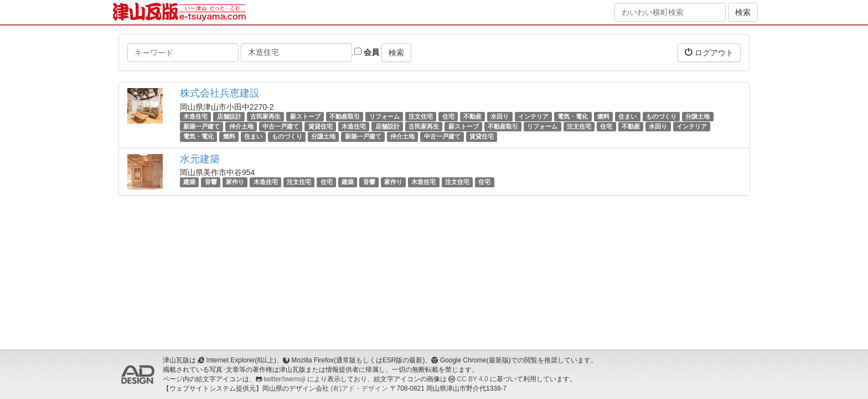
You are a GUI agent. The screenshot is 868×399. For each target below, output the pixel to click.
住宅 (448, 116)
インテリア (533, 116)
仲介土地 (241, 126)
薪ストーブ (305, 116)
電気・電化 (573, 116)
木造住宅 (195, 116)
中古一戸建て (281, 126)
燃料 (603, 116)
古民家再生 (265, 116)
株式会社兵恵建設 (220, 93)
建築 (189, 182)
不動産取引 (345, 116)
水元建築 (200, 159)
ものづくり (661, 116)
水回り (500, 116)
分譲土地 (697, 116)
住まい (627, 116)
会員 (367, 52)
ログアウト (709, 52)
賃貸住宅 (321, 126)
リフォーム (384, 116)
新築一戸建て (201, 126)
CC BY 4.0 (473, 379)
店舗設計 (229, 116)
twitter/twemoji (284, 379)
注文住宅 (421, 116)
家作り (235, 182)
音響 (211, 182)
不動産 (472, 116)
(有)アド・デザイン (359, 388)
